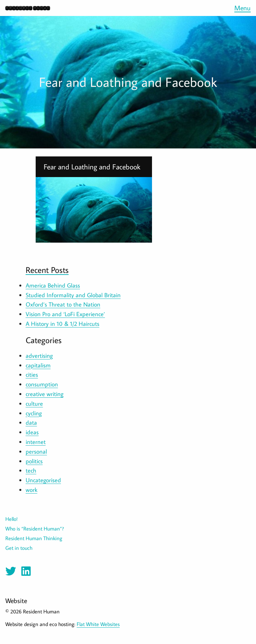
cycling (34, 413)
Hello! (11, 519)
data (31, 423)
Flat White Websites (98, 624)
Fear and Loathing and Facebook (92, 167)
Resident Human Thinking (34, 538)
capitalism (38, 365)
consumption (42, 384)
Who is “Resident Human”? (35, 529)
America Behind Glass (53, 285)
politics (34, 461)
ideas (32, 432)
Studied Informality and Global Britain (73, 295)
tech (31, 470)
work (31, 490)
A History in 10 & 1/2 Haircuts (62, 324)
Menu (242, 8)
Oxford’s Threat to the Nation (63, 304)
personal (36, 451)
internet (36, 442)
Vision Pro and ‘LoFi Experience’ (65, 314)
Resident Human (27, 8)
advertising (39, 356)
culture (34, 404)
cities (32, 375)
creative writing (44, 394)
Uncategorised (43, 480)
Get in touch (19, 548)
